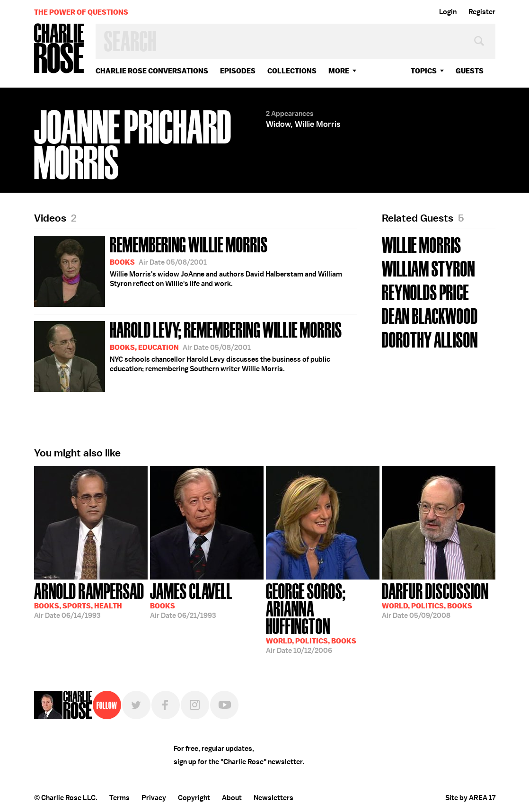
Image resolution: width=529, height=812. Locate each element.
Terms (119, 798)
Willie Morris (422, 244)
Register (482, 12)
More (339, 71)
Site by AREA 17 (470, 798)
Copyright (194, 798)
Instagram (195, 705)
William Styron (428, 268)
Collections (292, 71)
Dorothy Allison (430, 339)
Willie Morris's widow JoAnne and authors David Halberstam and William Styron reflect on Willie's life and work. (188, 270)
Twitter (136, 705)
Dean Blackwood (430, 315)
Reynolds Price (425, 291)
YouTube (224, 705)
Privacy (154, 798)
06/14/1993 (89, 600)
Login (448, 12)
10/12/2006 (323, 617)
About (232, 798)
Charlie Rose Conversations (152, 71)
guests (470, 71)
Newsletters (273, 798)
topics (424, 71)
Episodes (238, 71)
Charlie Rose (59, 49)
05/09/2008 (435, 600)
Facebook (166, 705)
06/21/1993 (191, 600)
